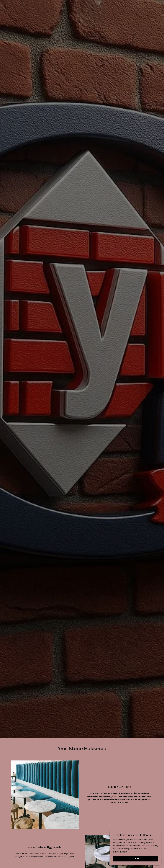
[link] (82, 4)
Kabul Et (135, 859)
